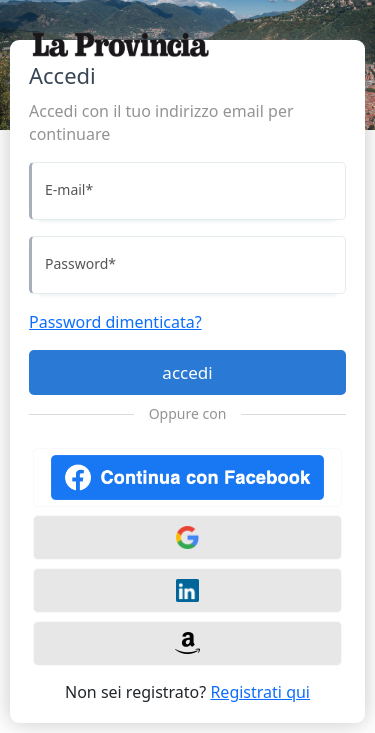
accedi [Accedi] (187, 372)
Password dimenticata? (115, 322)
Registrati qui (260, 692)
